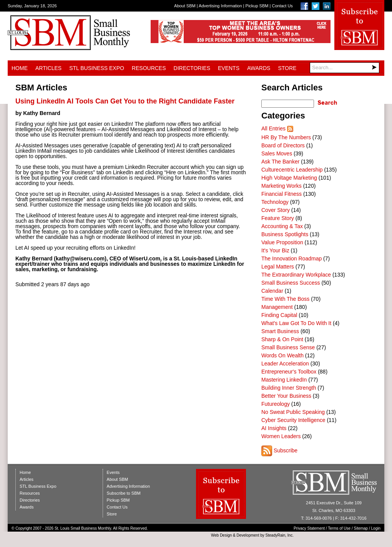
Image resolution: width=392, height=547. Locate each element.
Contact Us (282, 6)
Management (277, 307)
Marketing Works (282, 186)
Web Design (221, 535)
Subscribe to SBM (124, 493)
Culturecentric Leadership (292, 170)
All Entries (273, 128)
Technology (275, 202)
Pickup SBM (257, 6)
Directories (192, 68)
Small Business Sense (288, 347)
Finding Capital (279, 315)
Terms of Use (339, 528)
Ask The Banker (280, 162)
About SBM (185, 6)
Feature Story (278, 218)
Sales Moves (277, 153)
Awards (259, 68)
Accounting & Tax (282, 226)
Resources (149, 68)
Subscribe (286, 450)
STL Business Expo (97, 68)
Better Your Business (286, 396)
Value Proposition (282, 242)
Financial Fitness (282, 194)
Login (376, 528)
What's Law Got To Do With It (296, 323)
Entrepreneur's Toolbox (289, 372)
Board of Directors (283, 145)
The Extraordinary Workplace (296, 275)
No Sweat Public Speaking (293, 412)
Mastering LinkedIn (284, 380)
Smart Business (280, 331)
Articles (48, 68)
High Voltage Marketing (289, 178)
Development (248, 535)
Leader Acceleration (285, 364)
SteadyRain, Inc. (280, 535)
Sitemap (361, 528)
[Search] (345, 68)
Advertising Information (220, 6)
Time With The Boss (285, 299)
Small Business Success (291, 283)
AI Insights (274, 428)
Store (287, 68)
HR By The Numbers (286, 137)
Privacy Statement (309, 528)
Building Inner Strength (289, 388)
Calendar (272, 291)
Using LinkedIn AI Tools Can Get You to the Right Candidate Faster (125, 101)
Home (20, 68)
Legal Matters (278, 267)
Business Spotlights (285, 234)
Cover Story (276, 210)
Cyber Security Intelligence (293, 420)
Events (229, 68)
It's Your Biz (275, 250)
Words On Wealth (282, 355)
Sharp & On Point (282, 339)
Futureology (276, 404)
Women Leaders (281, 436)
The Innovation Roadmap (292, 258)
